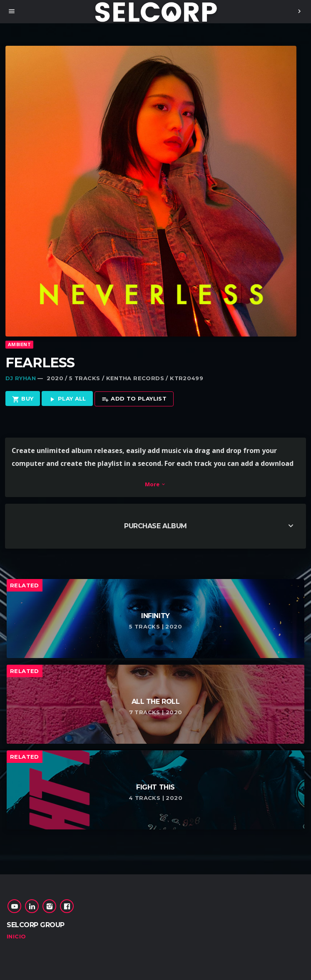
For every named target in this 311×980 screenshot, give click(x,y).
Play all (67, 399)
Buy (23, 399)
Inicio (16, 936)
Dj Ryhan (21, 378)
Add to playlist (134, 399)
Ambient (19, 344)
